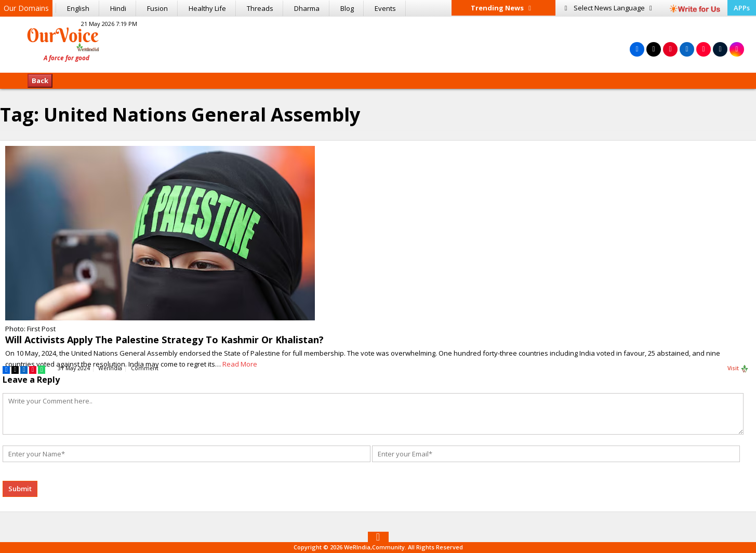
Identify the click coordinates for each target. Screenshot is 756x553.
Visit (738, 369)
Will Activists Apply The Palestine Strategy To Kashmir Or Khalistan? (164, 340)
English (78, 8)
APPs (742, 8)
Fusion (157, 8)
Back (40, 80)
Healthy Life (207, 8)
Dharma (307, 8)
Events (385, 8)
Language (608, 8)
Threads (260, 8)
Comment (145, 368)
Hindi (118, 8)
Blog (347, 8)
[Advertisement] (378, 43)
